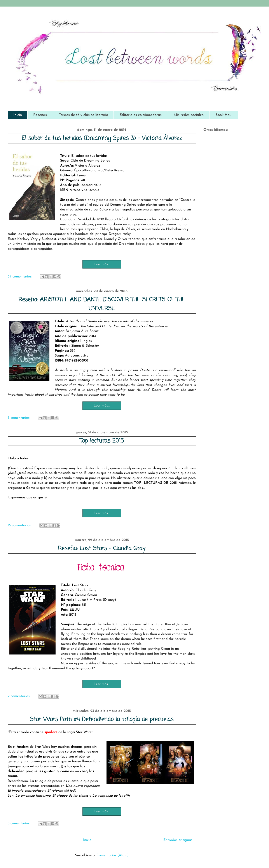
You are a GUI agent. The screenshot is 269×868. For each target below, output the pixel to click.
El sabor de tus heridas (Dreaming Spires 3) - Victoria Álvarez (102, 138)
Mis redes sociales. (189, 115)
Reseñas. (40, 115)
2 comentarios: (20, 696)
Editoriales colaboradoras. (141, 115)
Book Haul (224, 115)
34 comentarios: (20, 277)
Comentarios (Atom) (113, 855)
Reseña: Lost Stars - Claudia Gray (102, 549)
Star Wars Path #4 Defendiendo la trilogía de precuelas (102, 720)
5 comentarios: (19, 823)
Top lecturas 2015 (102, 441)
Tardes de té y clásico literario (83, 115)
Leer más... (102, 264)
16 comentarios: (20, 525)
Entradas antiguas (178, 840)
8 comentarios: (19, 418)
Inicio (18, 115)
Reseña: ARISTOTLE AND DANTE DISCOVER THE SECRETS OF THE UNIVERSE (102, 304)
